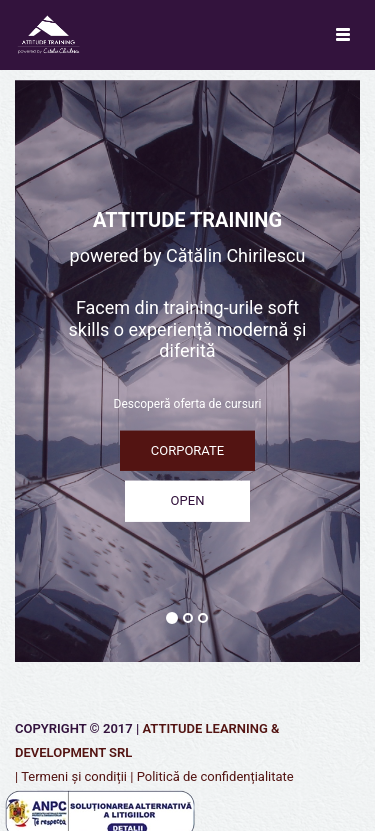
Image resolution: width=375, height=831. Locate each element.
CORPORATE (187, 449)
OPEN (188, 500)
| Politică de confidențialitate (212, 776)
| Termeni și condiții (71, 776)
